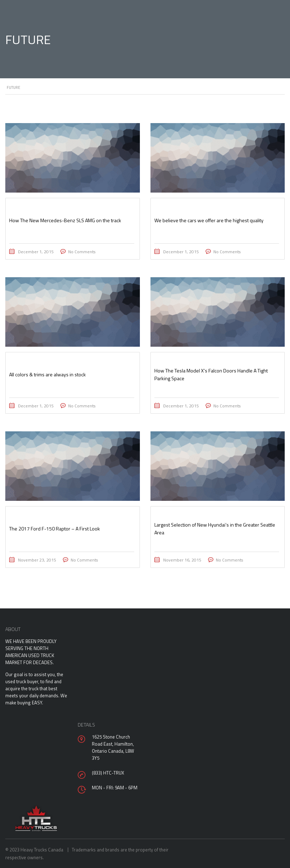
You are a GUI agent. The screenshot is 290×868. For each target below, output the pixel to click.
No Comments (82, 252)
